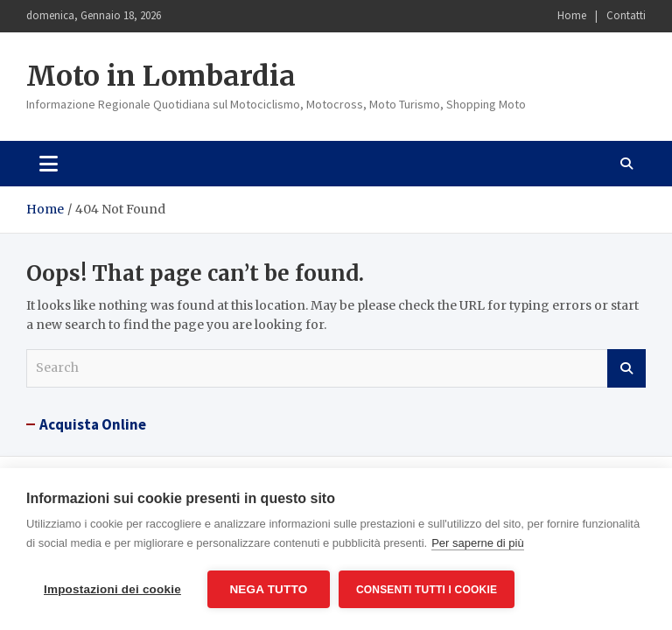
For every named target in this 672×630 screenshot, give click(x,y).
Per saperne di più (478, 543)
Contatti (626, 15)
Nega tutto (268, 589)
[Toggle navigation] (49, 164)
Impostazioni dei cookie (112, 589)
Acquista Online (93, 424)
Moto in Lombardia (161, 76)
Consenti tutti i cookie (427, 590)
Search (626, 368)
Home (572, 15)
